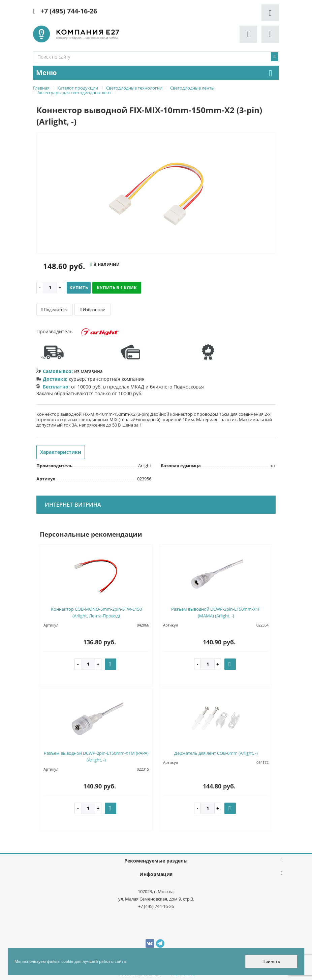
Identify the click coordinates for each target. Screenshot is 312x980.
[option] (156, 193)
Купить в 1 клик (117, 288)
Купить (79, 288)
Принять (271, 961)
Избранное (92, 310)
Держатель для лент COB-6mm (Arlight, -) (216, 753)
